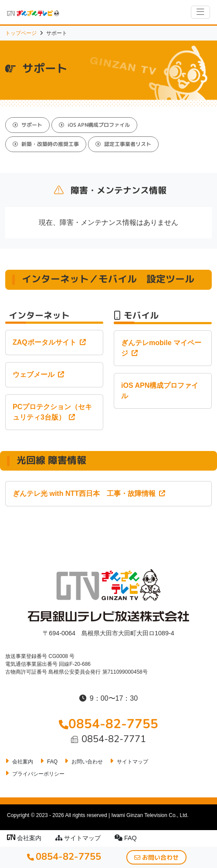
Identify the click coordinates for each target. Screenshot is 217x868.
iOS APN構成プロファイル (160, 391)
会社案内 (24, 838)
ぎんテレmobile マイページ (161, 348)
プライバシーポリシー (38, 774)
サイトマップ (78, 838)
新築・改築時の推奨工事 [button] (46, 144)
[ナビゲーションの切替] (200, 12)
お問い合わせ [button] (156, 857)
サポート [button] (27, 125)
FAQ (126, 838)
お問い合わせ (87, 762)
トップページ (21, 33)
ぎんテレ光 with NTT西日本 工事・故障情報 (89, 493)
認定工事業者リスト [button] (123, 144)
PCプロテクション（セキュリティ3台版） (52, 412)
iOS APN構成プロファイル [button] (94, 125)
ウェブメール (38, 375)
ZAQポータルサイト (49, 342)
